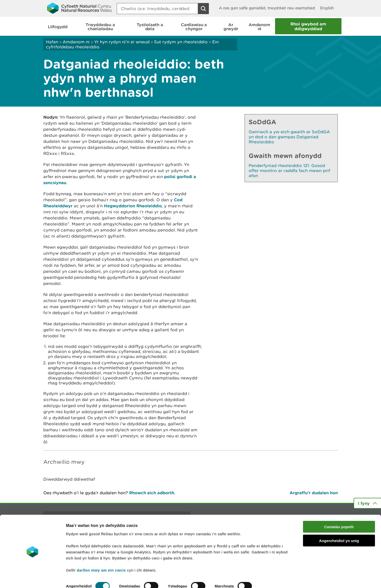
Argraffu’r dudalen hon (314, 493)
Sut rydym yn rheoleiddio (181, 42)
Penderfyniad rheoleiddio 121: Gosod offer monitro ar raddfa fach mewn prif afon (289, 171)
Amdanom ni (76, 42)
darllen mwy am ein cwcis (101, 554)
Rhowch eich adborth (152, 493)
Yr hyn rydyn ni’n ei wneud (122, 42)
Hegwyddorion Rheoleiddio (133, 206)
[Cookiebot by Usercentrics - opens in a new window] (32, 578)
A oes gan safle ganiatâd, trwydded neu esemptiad (267, 8)
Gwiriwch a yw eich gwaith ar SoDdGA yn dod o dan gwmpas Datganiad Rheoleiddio (289, 137)
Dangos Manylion (84, 578)
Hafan (52, 42)
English (327, 8)
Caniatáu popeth (339, 511)
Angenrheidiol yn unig (339, 525)
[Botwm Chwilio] (203, 9)
